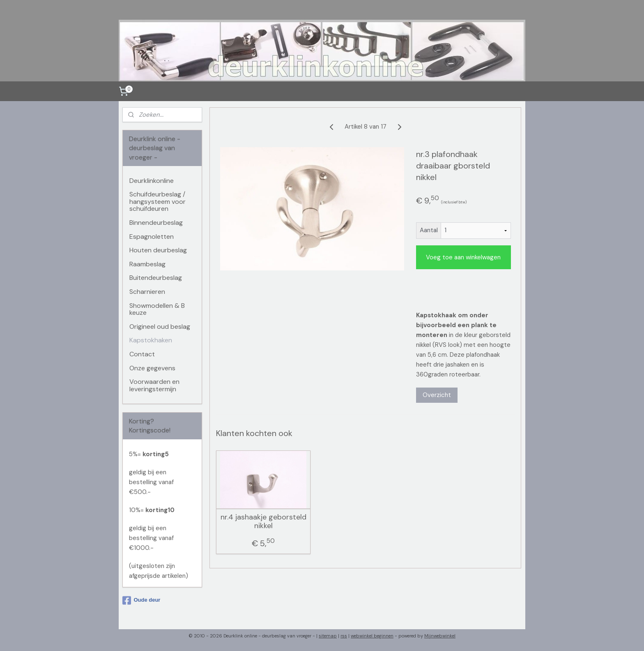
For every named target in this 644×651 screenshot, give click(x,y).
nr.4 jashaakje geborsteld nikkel (263, 522)
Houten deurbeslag (158, 250)
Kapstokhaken (151, 340)
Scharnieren (147, 292)
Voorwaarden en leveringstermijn (154, 385)
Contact (142, 354)
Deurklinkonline (152, 181)
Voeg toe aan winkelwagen (463, 257)
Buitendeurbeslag (156, 278)
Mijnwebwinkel (440, 636)
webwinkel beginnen (372, 636)
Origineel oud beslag (160, 327)
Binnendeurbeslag (156, 223)
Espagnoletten (152, 237)
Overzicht (437, 395)
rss (344, 636)
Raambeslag (147, 264)
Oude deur (141, 600)
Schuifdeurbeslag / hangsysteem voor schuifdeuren (158, 201)
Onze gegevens (152, 368)
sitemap (328, 636)
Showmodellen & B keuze (157, 309)
